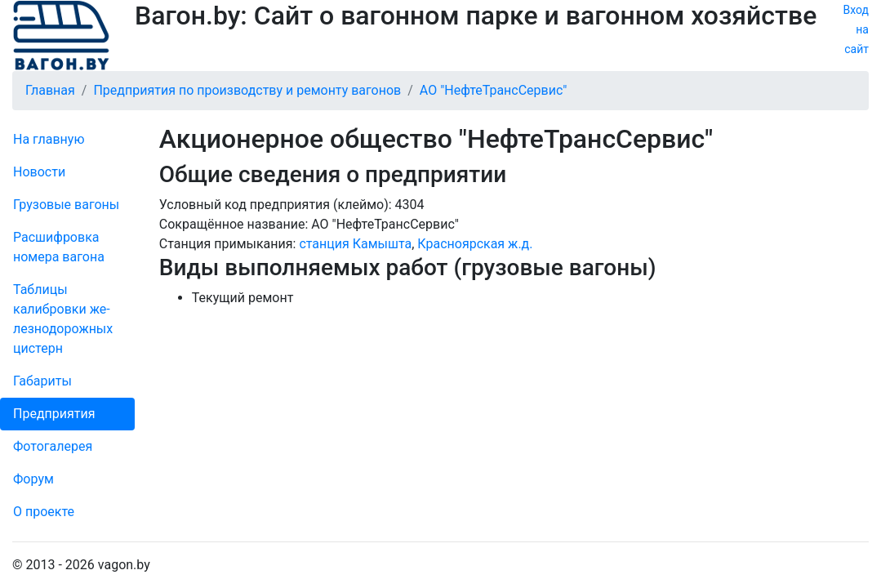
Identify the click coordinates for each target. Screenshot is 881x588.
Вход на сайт (856, 29)
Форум (33, 479)
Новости (39, 172)
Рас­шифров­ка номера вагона (59, 247)
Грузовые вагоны (66, 205)
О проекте (44, 512)
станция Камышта (355, 244)
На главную (49, 139)
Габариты (42, 381)
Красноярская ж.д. (475, 244)
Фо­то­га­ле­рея (53, 446)
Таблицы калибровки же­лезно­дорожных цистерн (63, 319)
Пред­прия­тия (54, 414)
